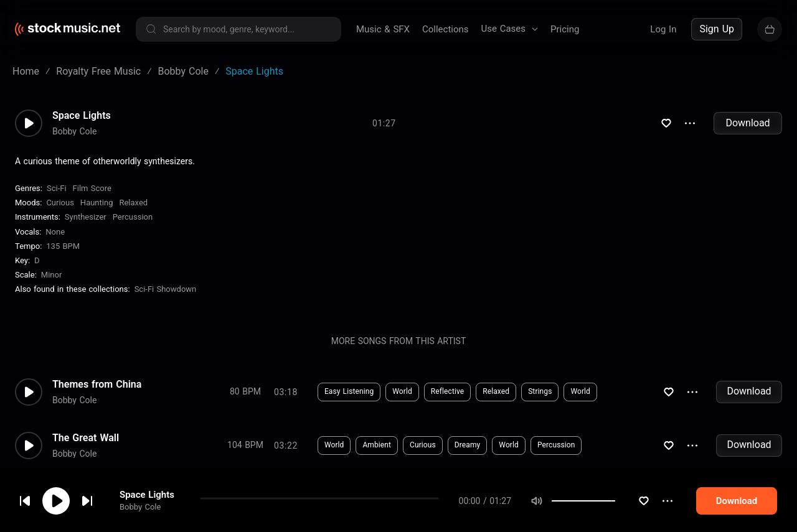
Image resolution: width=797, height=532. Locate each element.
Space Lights (82, 116)
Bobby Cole (74, 131)
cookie (83, 499)
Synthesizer (86, 217)
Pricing (565, 29)
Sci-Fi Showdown (166, 289)
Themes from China (97, 385)
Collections (446, 29)
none (55, 232)
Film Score (92, 188)
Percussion (133, 217)
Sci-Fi (57, 188)
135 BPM (63, 246)
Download (747, 123)
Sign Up (717, 29)
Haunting (97, 203)
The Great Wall (86, 438)
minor (52, 275)
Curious (60, 203)
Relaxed (133, 203)
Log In (663, 29)
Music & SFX (383, 29)
